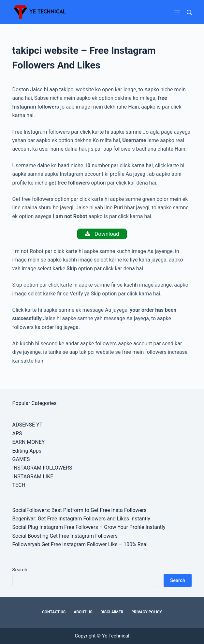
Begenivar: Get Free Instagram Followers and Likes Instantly (81, 519)
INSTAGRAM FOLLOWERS (42, 468)
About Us (83, 612)
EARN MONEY (29, 442)
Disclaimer (112, 612)
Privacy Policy (147, 612)
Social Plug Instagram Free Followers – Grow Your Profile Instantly (89, 527)
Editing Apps (27, 451)
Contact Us (54, 612)
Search (20, 570)
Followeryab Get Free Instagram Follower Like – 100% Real (80, 544)
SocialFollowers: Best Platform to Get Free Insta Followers (80, 510)
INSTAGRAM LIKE (33, 477)
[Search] (189, 12)
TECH (19, 485)
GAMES (21, 459)
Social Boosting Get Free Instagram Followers (65, 536)
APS (17, 434)
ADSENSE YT (28, 425)
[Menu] (177, 12)
